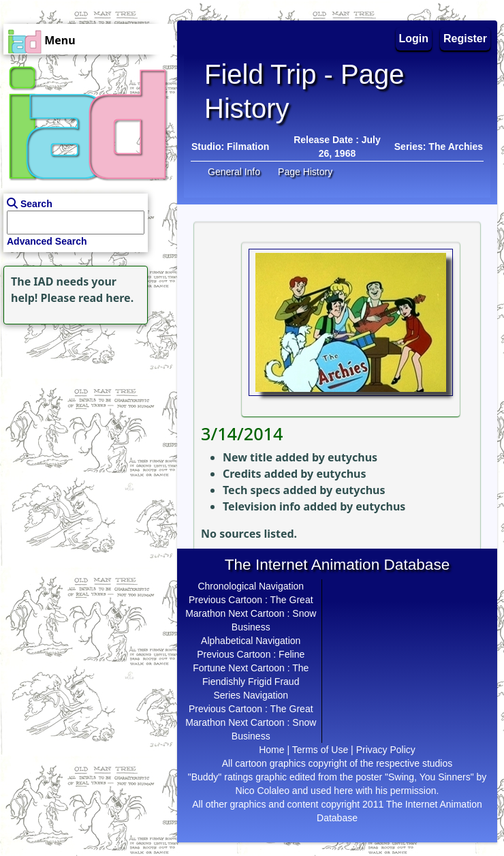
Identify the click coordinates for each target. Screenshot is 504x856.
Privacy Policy (386, 750)
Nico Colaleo (263, 791)
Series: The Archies (439, 147)
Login (414, 39)
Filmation (248, 147)
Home (271, 750)
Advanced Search (47, 241)
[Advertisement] (85, 413)
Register (465, 39)
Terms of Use (320, 750)
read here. (106, 298)
